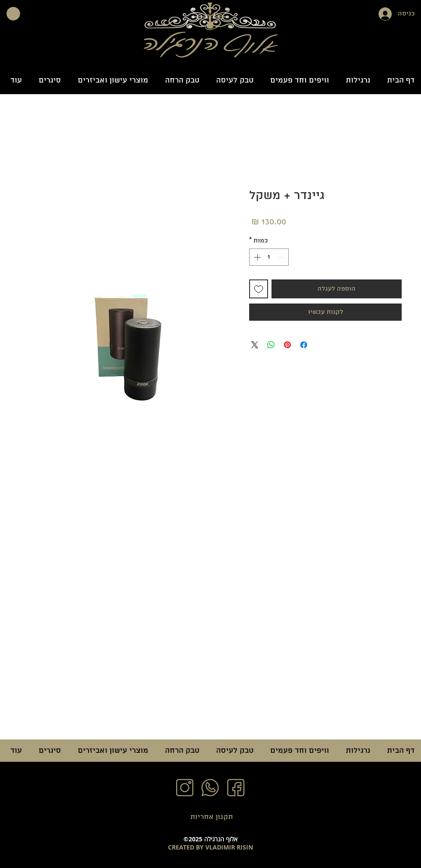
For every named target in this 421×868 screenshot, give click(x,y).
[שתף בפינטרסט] (287, 345)
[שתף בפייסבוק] (304, 345)
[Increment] (256, 257)
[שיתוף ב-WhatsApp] (271, 345)
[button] (13, 14)
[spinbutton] (269, 257)
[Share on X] (255, 345)
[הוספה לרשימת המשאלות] (259, 289)
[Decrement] (281, 257)
